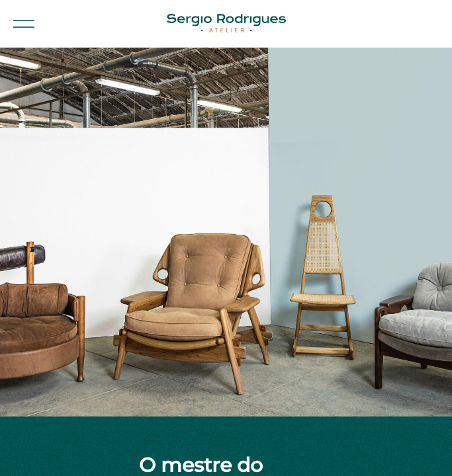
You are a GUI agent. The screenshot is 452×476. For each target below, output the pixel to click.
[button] (24, 24)
